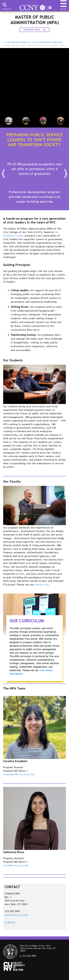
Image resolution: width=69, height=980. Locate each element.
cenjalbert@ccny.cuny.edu (19, 774)
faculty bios (42, 584)
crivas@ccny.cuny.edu (16, 865)
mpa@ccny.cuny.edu (17, 915)
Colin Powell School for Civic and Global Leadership (34, 42)
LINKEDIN (10, 922)
